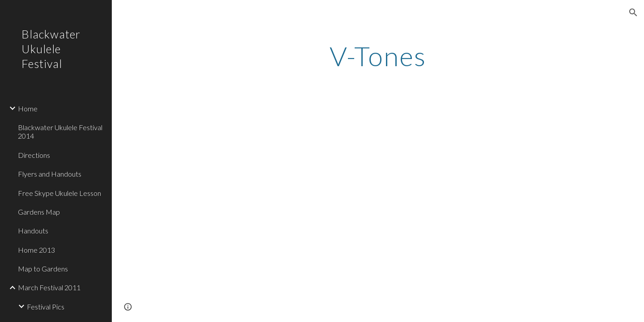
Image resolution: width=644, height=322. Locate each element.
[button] (633, 13)
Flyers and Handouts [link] (50, 174)
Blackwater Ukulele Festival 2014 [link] (60, 131)
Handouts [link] (33, 231)
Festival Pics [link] (46, 307)
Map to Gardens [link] (43, 269)
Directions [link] (34, 155)
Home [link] (28, 108)
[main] (378, 56)
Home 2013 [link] (36, 250)
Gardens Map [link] (39, 212)
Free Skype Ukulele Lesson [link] (59, 193)
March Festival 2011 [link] (49, 287)
